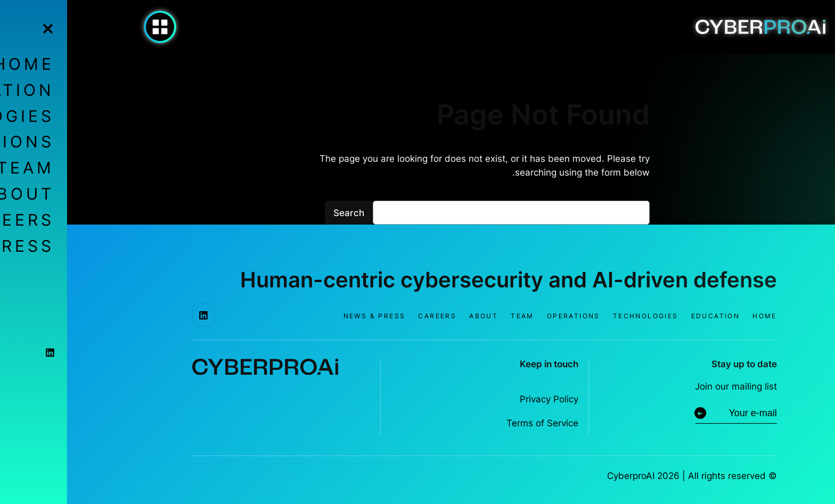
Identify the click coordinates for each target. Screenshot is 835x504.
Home (698, 316)
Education (649, 316)
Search (282, 213)
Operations (506, 316)
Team (455, 316)
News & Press (308, 316)
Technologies (579, 316)
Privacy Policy (482, 399)
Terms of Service (475, 423)
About (416, 316)
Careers (370, 316)
